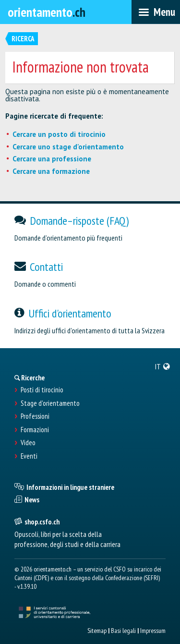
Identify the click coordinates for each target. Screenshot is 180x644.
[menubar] (156, 12)
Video (28, 443)
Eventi (29, 456)
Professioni (35, 416)
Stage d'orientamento (50, 403)
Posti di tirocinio (42, 390)
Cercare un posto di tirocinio (59, 134)
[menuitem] (163, 366)
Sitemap (97, 631)
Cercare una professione (52, 159)
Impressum (153, 631)
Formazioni (35, 430)
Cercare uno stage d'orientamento (68, 147)
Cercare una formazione (51, 171)
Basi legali (123, 631)
